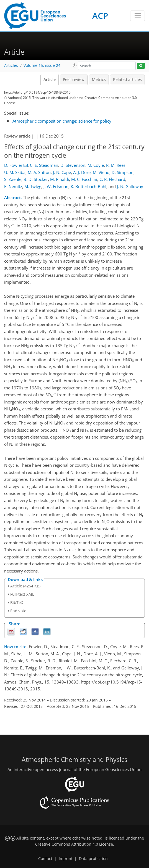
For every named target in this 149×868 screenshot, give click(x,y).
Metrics (99, 80)
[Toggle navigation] (138, 16)
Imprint (66, 859)
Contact (45, 859)
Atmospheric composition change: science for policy (62, 121)
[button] (75, 65)
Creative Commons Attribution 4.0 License (74, 844)
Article (50, 80)
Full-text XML (22, 594)
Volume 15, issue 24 (42, 65)
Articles (11, 65)
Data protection (93, 859)
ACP (100, 16)
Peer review (74, 80)
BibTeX (17, 602)
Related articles (127, 80)
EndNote (18, 611)
